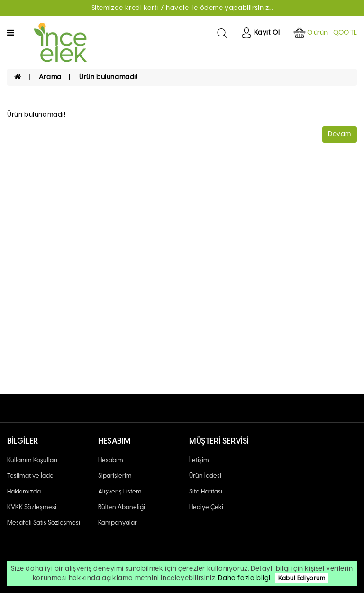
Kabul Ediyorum (302, 578)
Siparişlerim (115, 476)
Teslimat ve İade (30, 476)
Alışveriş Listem (120, 491)
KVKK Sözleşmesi (32, 507)
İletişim (199, 460)
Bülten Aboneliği (122, 507)
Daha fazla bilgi (244, 578)
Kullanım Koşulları (32, 460)
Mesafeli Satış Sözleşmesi (44, 523)
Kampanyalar (118, 523)
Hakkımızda (24, 491)
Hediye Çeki (206, 507)
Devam (340, 134)
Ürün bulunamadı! (109, 77)
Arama (50, 77)
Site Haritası (206, 491)
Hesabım (111, 460)
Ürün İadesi (205, 476)
